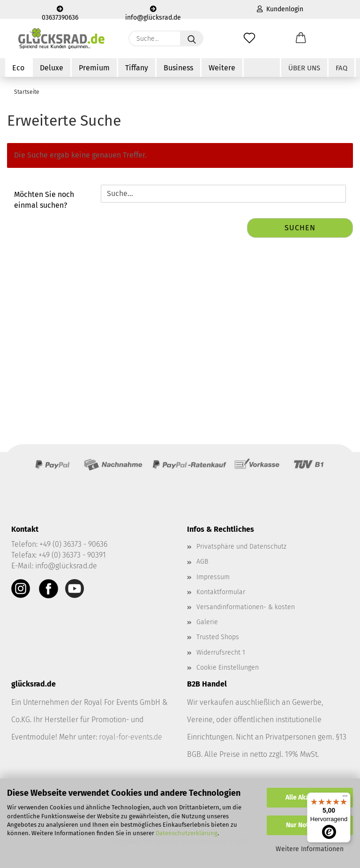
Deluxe (52, 68)
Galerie (207, 622)
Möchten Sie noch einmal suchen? (44, 200)
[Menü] (345, 798)
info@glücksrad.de (153, 12)
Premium (94, 68)
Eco (18, 68)
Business (178, 68)
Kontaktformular (221, 592)
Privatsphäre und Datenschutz (241, 547)
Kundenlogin (280, 9)
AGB (202, 562)
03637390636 (60, 12)
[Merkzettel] (249, 38)
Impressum (213, 577)
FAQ (341, 68)
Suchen (300, 228)
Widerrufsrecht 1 (221, 653)
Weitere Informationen (310, 849)
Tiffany (137, 68)
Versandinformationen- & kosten (246, 607)
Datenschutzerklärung (187, 833)
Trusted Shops (218, 637)
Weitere (222, 68)
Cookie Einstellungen (228, 668)
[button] (301, 38)
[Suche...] (192, 38)
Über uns (304, 68)
